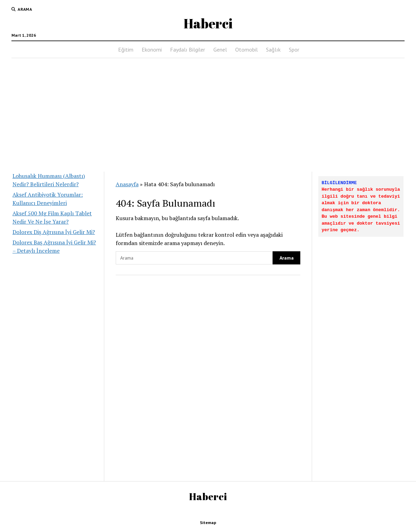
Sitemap (208, 522)
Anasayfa (127, 184)
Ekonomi (152, 49)
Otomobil (246, 49)
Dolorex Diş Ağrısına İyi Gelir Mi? (54, 232)
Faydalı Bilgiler (188, 49)
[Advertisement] (208, 113)
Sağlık (273, 49)
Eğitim (126, 49)
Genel (220, 49)
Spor (294, 49)
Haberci (208, 23)
